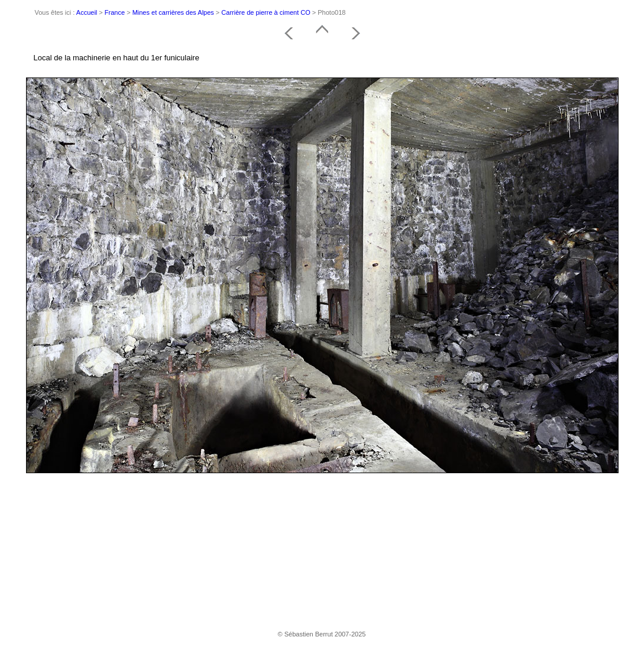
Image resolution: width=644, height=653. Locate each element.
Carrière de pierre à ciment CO (266, 12)
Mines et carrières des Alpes (173, 12)
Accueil (87, 12)
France (115, 12)
